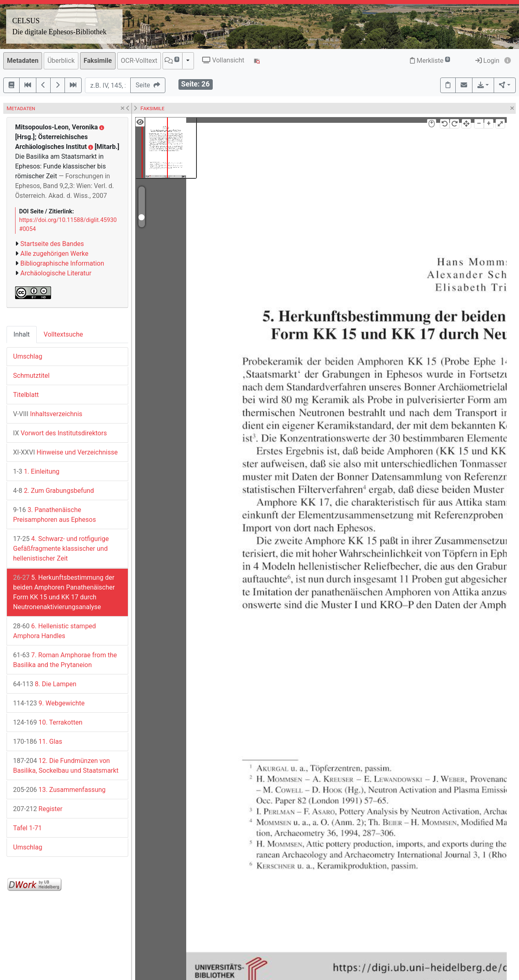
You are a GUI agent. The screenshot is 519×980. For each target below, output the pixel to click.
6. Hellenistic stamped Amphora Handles (55, 631)
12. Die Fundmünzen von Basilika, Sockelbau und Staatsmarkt (66, 766)
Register (38, 809)
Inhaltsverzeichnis (48, 414)
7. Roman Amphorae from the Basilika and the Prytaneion (65, 660)
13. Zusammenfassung (59, 790)
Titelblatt (26, 395)
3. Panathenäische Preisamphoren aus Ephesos (55, 515)
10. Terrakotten (48, 722)
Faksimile (98, 61)
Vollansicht (223, 60)
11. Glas (38, 742)
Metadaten (23, 61)
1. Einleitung (36, 471)
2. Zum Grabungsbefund (53, 491)
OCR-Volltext (139, 61)
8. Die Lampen (45, 684)
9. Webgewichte (49, 703)
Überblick (61, 61)
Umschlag (28, 356)
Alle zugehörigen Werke (55, 254)
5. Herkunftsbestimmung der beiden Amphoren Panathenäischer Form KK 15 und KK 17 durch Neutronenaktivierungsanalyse (64, 592)
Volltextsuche (63, 334)
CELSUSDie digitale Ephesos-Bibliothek (59, 26)
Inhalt (22, 334)
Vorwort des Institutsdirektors (60, 433)
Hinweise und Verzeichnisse (65, 452)
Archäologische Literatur (56, 273)
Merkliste (430, 61)
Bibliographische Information (62, 263)
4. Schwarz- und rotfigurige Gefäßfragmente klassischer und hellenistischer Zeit (61, 549)
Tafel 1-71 (27, 828)
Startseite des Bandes (52, 244)
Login (487, 61)
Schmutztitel (31, 376)
